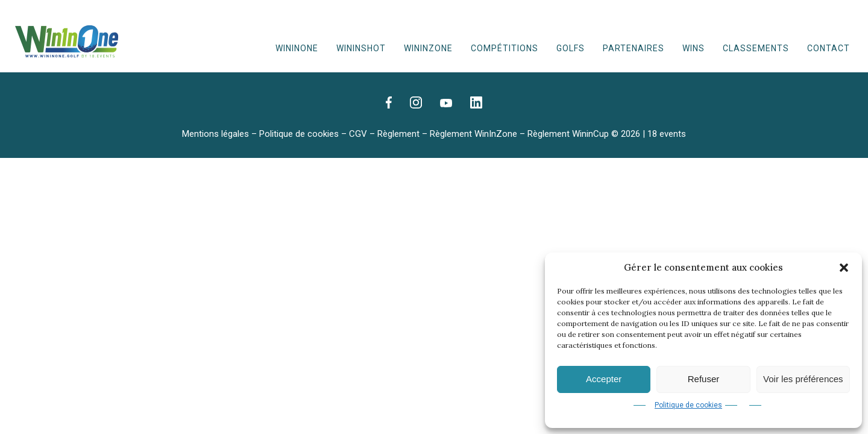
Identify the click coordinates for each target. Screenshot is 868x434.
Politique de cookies (688, 405)
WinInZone (428, 48)
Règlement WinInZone (473, 134)
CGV (358, 134)
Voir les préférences (803, 379)
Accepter (604, 379)
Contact (829, 48)
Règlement (398, 134)
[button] (844, 268)
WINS (693, 48)
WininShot (361, 48)
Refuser (704, 379)
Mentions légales (215, 134)
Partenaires (634, 48)
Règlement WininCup (568, 134)
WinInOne (297, 48)
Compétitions (505, 48)
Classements (756, 48)
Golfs (571, 48)
